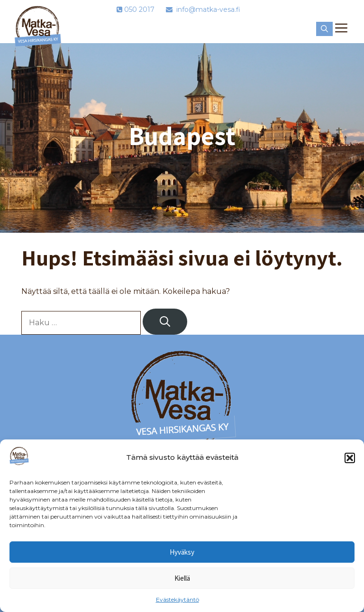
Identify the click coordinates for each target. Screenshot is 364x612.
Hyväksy (182, 552)
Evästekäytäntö (177, 599)
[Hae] (165, 322)
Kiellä (182, 578)
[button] (350, 458)
